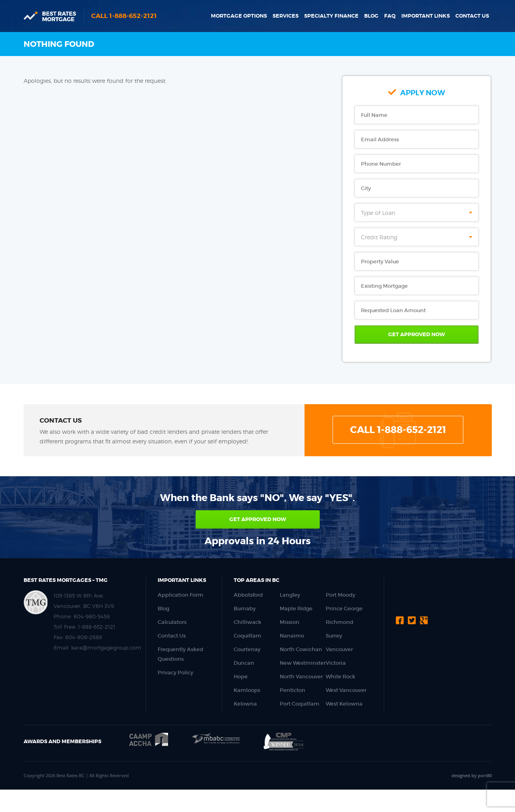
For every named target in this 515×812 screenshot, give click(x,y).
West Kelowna (344, 704)
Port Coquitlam (300, 704)
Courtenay (247, 649)
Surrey (334, 636)
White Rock (341, 677)
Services (286, 16)
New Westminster (303, 663)
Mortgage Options (239, 16)
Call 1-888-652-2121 (124, 16)
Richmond (340, 622)
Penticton (293, 690)
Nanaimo (292, 636)
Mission (290, 622)
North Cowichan (301, 649)
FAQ (390, 16)
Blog (371, 16)
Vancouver (339, 649)
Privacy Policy (175, 673)
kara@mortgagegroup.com (106, 648)
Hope (241, 677)
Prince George (344, 608)
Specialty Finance (331, 16)
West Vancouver (346, 690)
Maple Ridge (296, 608)
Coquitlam (247, 636)
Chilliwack (247, 622)
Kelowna (245, 704)
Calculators (172, 622)
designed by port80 (472, 775)
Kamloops (247, 690)
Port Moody (341, 595)
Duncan (244, 663)
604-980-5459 (92, 616)
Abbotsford (248, 595)
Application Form (180, 595)
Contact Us (472, 16)
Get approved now (258, 519)
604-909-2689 (84, 637)
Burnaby (245, 608)
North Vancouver (301, 677)
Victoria (336, 663)
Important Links (426, 16)
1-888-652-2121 (97, 627)
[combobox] (417, 213)
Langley (290, 595)
